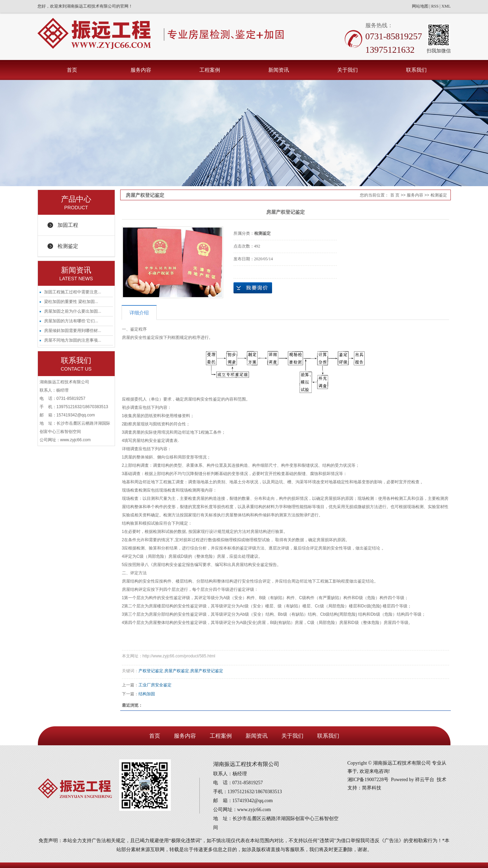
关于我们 (347, 70)
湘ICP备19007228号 (368, 780)
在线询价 (253, 288)
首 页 (395, 195)
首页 (72, 70)
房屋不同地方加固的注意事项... (73, 340)
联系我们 (416, 70)
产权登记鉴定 (151, 671)
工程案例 (210, 70)
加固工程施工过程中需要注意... (73, 292)
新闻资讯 (279, 70)
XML (446, 6)
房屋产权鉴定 (177, 671)
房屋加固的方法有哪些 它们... (71, 321)
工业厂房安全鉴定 (155, 685)
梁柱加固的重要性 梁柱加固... (71, 302)
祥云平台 (425, 780)
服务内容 (141, 70)
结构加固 (147, 694)
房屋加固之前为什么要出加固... (73, 311)
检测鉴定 (68, 246)
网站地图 (420, 6)
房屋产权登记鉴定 (207, 671)
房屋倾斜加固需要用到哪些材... (73, 331)
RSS (435, 6)
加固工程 (68, 225)
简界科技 (372, 788)
